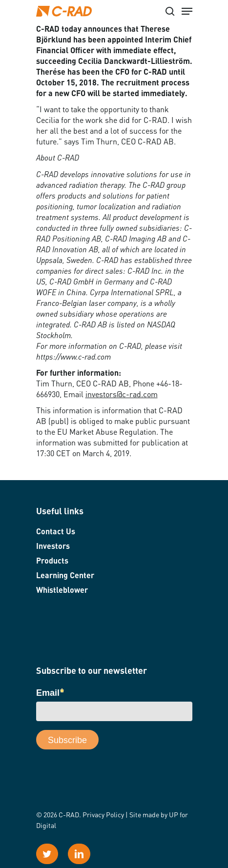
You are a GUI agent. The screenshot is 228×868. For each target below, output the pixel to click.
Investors (53, 547)
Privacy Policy (103, 815)
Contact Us (56, 532)
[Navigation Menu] (187, 11)
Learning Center (65, 576)
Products (52, 562)
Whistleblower (62, 591)
